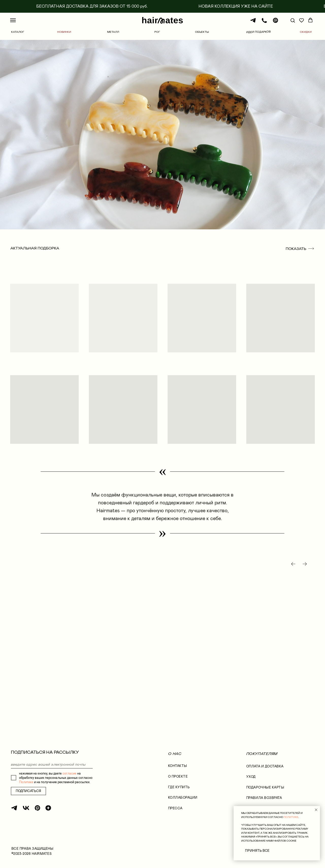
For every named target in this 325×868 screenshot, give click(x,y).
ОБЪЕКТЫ (202, 32)
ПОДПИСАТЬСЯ (28, 791)
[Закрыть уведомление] (316, 810)
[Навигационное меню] (13, 20)
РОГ (157, 32)
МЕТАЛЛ (113, 32)
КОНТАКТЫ (178, 766)
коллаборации (183, 798)
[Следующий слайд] (305, 564)
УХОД (251, 777)
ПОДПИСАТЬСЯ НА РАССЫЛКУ (45, 752)
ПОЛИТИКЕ (291, 817)
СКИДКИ (306, 32)
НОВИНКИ (64, 32)
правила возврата (264, 798)
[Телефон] (264, 23)
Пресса (175, 808)
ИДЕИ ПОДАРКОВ (258, 32)
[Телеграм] (253, 23)
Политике (26, 782)
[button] (293, 20)
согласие (69, 773)
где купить (179, 787)
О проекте (178, 776)
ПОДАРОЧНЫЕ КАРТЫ (265, 787)
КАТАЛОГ (18, 32)
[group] (61, 643)
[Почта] (275, 23)
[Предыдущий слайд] (293, 564)
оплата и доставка (265, 766)
